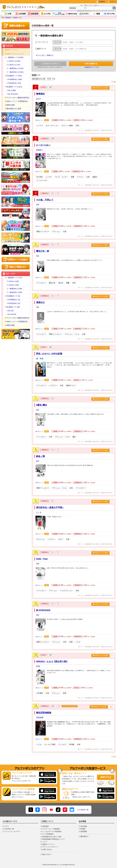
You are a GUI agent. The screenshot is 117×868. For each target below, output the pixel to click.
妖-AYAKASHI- (43, 610)
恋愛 (73, 177)
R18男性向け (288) (15, 79)
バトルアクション (66, 591)
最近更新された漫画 (14, 109)
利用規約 (45, 826)
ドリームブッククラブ (12, 831)
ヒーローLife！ (43, 145)
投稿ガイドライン (49, 844)
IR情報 (83, 829)
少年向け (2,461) (14, 61)
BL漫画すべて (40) (13, 307)
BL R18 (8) (12, 314)
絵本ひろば (106, 777)
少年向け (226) (14, 281)
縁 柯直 (40, 359)
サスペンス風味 (67, 126)
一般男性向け (45, 139)
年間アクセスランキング (15, 54)
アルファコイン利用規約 (51, 829)
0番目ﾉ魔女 (42, 405)
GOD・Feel (42, 559)
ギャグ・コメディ (62, 177)
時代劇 (72, 744)
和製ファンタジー (43, 231)
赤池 (38, 666)
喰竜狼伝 (40, 94)
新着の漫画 (11, 105)
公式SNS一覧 (84, 810)
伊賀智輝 (40, 718)
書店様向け (84, 836)
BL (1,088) (12, 90)
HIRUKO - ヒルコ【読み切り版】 (52, 661)
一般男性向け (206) (15, 289)
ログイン (113, 2)
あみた (39, 99)
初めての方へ (47, 854)
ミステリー (53, 385)
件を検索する (91, 64)
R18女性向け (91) (15, 83)
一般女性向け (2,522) (16, 72)
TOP (3, 18)
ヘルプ (45, 842)
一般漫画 (15, 18)
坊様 (71, 642)
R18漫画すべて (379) (14, 76)
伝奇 (77, 126)
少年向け (43, 87)
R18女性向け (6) (14, 303)
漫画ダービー (71, 385)
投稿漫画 (8, 18)
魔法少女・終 (43, 251)
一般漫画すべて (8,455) (15, 57)
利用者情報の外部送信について (53, 839)
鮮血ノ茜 (40, 456)
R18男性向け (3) (14, 300)
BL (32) (11, 311)
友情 (65, 693)
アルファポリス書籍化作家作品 (18, 98)
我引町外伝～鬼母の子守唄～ (50, 507)
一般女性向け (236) (15, 292)
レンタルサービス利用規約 (52, 831)
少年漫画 (40, 693)
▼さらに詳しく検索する (45, 55)
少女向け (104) (14, 285)
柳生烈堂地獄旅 (44, 713)
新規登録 (102, 2)
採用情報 (84, 831)
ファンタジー (41, 283)
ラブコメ (80, 177)
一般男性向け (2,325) (16, 68)
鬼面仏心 (40, 302)
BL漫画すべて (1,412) (14, 87)
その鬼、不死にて (45, 200)
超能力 (95, 177)
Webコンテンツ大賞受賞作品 (17, 101)
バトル (78, 642)
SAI (38, 205)
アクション (56, 231)
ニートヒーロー (42, 180)
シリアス (40, 126)
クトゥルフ (62, 744)
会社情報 (84, 826)
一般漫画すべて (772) (14, 278)
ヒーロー (49, 177)
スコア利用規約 (48, 834)
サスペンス (40, 539)
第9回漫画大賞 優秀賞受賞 (70, 706)
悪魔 (68, 283)
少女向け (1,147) (14, 65)
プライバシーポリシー (50, 847)
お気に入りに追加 (100, 88)
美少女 (61, 283)
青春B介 (39, 150)
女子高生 (40, 177)
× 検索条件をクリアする (91, 67)
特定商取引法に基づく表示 (52, 837)
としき (39, 512)
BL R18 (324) (13, 94)
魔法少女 (52, 283)
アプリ (7, 826)
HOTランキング (12, 50)
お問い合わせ (47, 849)
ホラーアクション (52, 126)
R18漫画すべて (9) (13, 296)
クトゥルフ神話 (50, 744)
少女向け (43, 347)
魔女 (74, 437)
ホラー (61, 539)
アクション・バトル (72, 334)
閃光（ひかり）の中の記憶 (49, 354)
